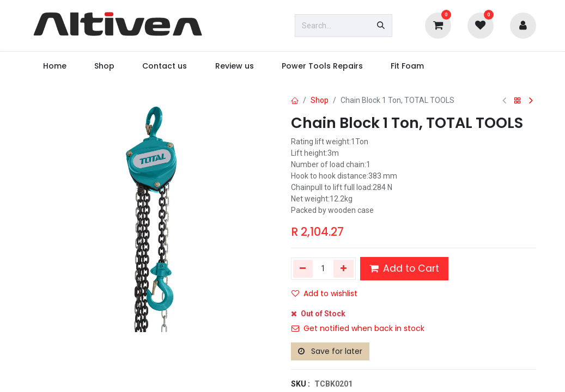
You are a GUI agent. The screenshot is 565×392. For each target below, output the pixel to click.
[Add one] (344, 268)
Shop (320, 100)
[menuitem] (55, 66)
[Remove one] (303, 268)
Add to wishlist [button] (324, 293)
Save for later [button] (330, 351)
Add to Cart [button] (404, 268)
